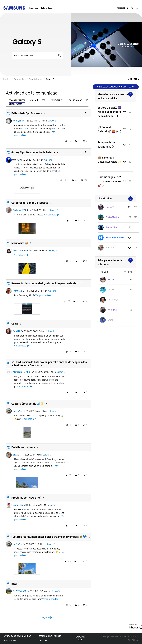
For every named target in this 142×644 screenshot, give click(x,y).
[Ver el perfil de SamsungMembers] (115, 237)
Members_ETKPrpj (22, 372)
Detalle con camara (23, 447)
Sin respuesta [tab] (15, 104)
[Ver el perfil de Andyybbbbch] (112, 227)
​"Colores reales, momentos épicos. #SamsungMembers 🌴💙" (49, 537)
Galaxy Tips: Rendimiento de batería (33, 152)
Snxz (15, 455)
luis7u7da (18, 411)
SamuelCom (19, 505)
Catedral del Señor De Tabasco (30, 203)
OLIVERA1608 (20, 591)
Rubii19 (17, 331)
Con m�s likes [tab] (38, 100)
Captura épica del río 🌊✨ (28, 404)
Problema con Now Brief (26, 498)
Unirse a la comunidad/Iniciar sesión (116, 87)
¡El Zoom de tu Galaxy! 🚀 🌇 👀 (109, 129)
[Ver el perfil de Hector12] (110, 207)
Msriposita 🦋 (20, 243)
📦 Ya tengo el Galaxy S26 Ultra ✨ (110, 160)
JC (18, 160)
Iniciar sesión (122, 8)
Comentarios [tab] (57, 100)
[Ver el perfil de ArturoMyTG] (114, 300)
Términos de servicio (50, 636)
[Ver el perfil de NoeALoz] (112, 310)
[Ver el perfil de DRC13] (111, 290)
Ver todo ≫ (116, 94)
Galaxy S (52, 121)
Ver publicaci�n (52, 215)
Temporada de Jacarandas (106, 144)
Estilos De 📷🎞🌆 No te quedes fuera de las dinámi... (109, 112)
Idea (14, 584)
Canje (15, 324)
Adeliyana (18, 121)
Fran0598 (18, 291)
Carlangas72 (19, 210)
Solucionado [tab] (76, 100)
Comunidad (33, 8)
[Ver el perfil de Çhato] (111, 320)
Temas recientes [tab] (17, 100)
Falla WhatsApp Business (27, 113)
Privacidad (10, 641)
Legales (43, 641)
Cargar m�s (47, 618)
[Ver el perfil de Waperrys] (110, 248)
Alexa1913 (18, 250)
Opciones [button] (133, 79)
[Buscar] (38, 55)
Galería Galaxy (47, 8)
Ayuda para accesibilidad (18, 636)
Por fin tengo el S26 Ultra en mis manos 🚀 (110, 181)
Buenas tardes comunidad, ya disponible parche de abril (45, 283)
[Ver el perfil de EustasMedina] (112, 217)
